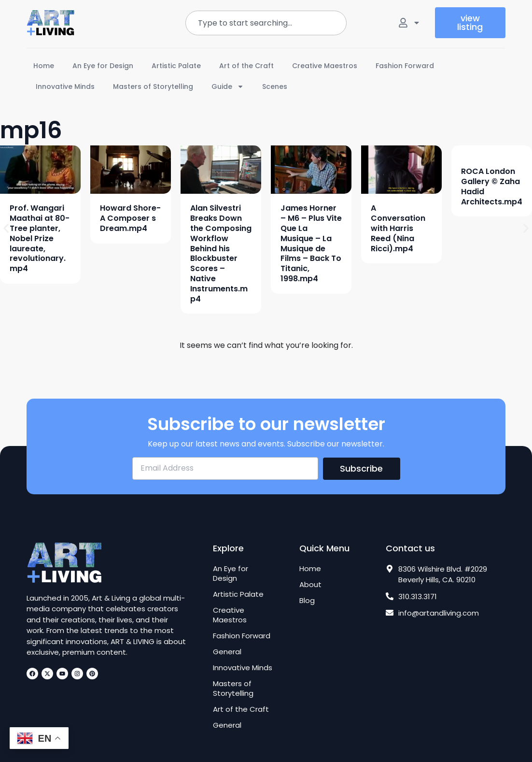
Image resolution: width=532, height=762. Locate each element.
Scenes (275, 86)
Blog (307, 601)
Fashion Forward (405, 66)
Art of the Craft (246, 66)
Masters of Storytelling (153, 86)
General (227, 652)
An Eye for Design (103, 66)
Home (44, 66)
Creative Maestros (325, 66)
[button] (6, 228)
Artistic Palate (176, 66)
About (310, 585)
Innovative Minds (65, 86)
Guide (228, 86)
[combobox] (266, 23)
